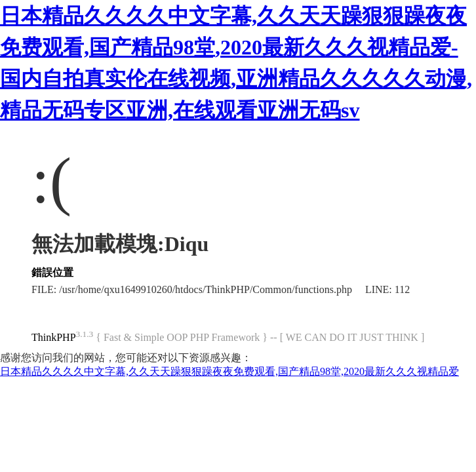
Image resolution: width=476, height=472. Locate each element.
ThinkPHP (54, 337)
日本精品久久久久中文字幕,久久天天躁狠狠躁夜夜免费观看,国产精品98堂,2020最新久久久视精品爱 (229, 371)
